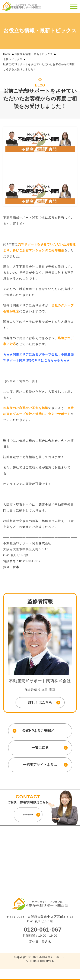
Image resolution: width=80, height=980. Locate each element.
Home (7, 54)
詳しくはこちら (40, 702)
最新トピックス (13, 59)
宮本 (22, 381)
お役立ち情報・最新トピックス (34, 54)
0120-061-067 (43, 930)
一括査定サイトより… (40, 765)
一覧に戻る (40, 748)
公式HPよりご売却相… (40, 731)
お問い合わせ (28, 815)
